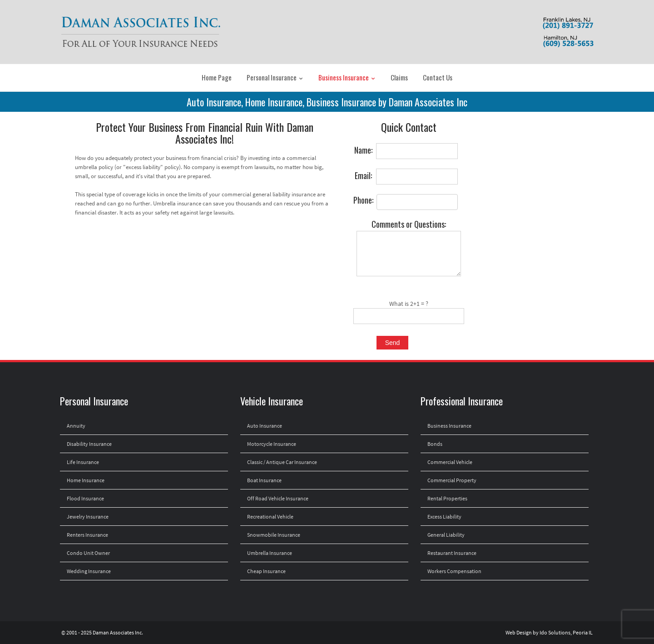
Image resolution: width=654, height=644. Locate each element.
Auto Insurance (265, 426)
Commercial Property (452, 480)
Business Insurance (347, 77)
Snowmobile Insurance (274, 535)
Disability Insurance (89, 444)
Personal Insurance (275, 77)
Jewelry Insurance (88, 517)
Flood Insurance (85, 498)
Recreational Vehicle (270, 517)
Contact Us (438, 77)
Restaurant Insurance (452, 553)
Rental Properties (447, 498)
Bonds (435, 444)
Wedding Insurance (89, 571)
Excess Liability (444, 517)
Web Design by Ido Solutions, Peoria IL (549, 632)
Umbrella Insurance (270, 553)
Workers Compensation (454, 571)
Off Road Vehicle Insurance (278, 498)
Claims (399, 77)
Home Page (217, 77)
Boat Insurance (264, 480)
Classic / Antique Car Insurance (282, 462)
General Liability (446, 535)
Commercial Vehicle (450, 462)
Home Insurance (86, 480)
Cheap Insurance (266, 571)
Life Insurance (83, 462)
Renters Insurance (87, 535)
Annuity (76, 426)
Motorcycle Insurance (272, 444)
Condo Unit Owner (88, 553)
